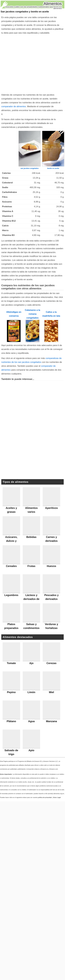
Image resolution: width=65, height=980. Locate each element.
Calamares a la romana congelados (33, 314)
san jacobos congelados (30, 168)
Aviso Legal (57, 797)
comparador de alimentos (14, 106)
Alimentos (53, 4)
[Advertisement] (27, 63)
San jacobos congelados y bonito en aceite (25, 12)
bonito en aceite (53, 168)
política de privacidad (45, 797)
